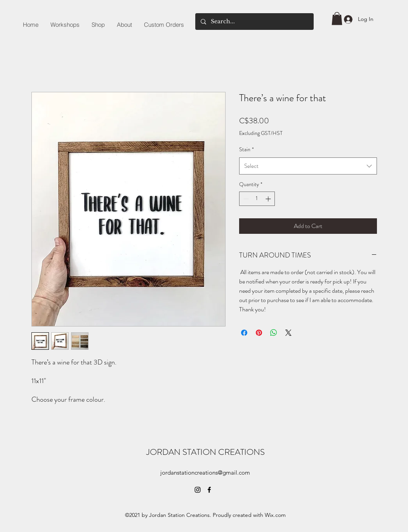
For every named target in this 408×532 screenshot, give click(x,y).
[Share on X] (288, 333)
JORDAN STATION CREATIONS (206, 452)
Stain (247, 149)
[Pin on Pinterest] (259, 333)
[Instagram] (198, 490)
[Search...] (254, 22)
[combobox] (308, 166)
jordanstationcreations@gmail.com (205, 472)
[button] (337, 18)
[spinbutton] (257, 199)
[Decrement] (245, 199)
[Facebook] (209, 490)
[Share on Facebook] (244, 333)
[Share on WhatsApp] (274, 333)
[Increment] (269, 199)
